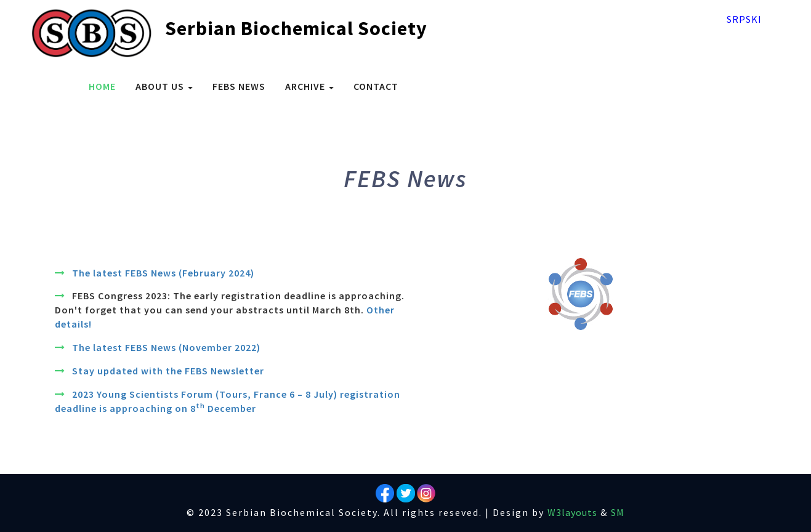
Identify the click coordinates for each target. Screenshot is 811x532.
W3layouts (572, 512)
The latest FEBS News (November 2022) (166, 347)
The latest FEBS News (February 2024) (163, 273)
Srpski (744, 19)
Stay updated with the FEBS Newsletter (168, 371)
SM (618, 512)
